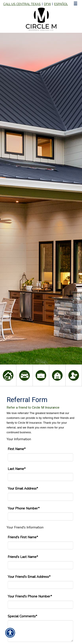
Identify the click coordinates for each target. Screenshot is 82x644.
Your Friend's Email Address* (29, 577)
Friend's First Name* (23, 537)
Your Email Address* (23, 488)
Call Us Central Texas (22, 4)
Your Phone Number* (24, 508)
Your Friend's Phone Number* (30, 596)
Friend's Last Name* (23, 557)
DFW (47, 4)
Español (61, 4)
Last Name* (17, 469)
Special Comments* (22, 616)
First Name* (17, 449)
